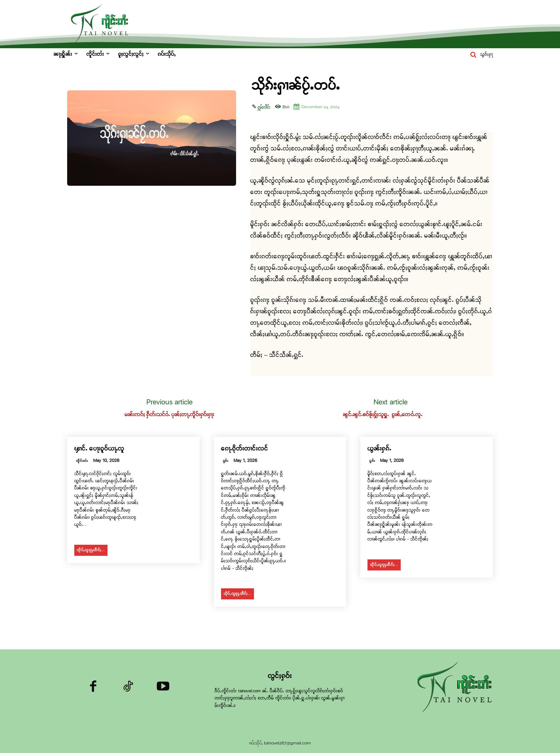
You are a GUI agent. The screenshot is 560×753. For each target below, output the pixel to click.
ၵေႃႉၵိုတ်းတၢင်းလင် (245, 449)
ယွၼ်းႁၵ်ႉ (379, 449)
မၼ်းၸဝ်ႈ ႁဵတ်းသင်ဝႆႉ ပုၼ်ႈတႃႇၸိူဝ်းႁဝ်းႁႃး (169, 415)
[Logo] (457, 688)
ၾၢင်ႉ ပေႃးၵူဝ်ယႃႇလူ (99, 449)
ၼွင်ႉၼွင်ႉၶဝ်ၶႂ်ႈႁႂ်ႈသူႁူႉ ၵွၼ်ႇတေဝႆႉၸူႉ (391, 415)
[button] (480, 55)
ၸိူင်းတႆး (82, 461)
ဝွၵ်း (226, 461)
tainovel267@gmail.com (287, 743)
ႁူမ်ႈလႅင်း (264, 107)
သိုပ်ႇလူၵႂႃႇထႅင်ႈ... (91, 550)
